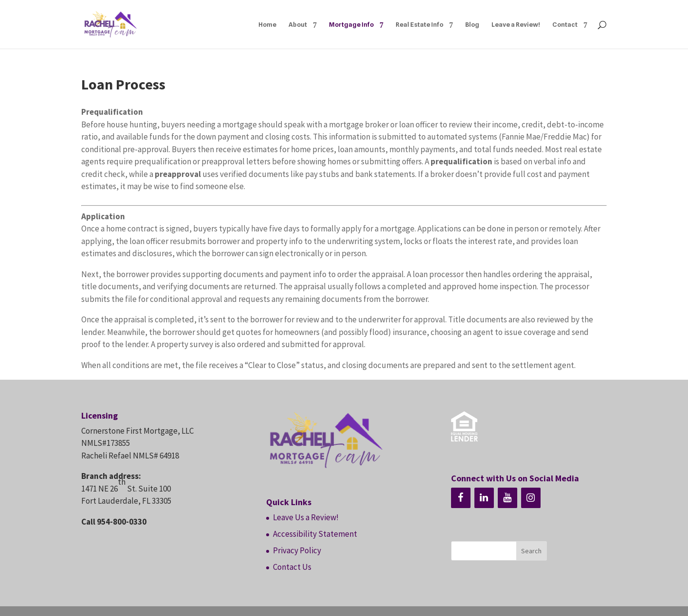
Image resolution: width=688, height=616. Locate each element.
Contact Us (292, 567)
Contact (565, 25)
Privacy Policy (297, 550)
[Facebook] (461, 498)
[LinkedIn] (484, 498)
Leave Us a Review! (306, 517)
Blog (472, 25)
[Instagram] (531, 498)
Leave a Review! (516, 25)
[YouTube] (507, 498)
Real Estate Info (419, 25)
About (298, 25)
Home (267, 25)
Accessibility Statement (315, 534)
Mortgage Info (351, 25)
